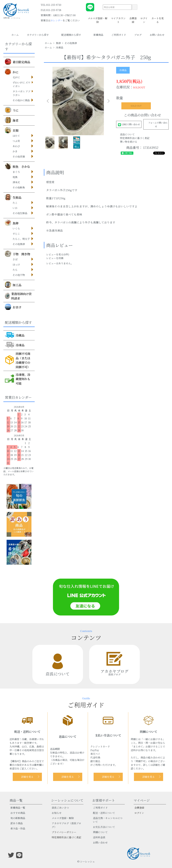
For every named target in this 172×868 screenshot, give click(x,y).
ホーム (15, 35)
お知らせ (57, 813)
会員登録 (133, 18)
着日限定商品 (17, 62)
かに (12, 72)
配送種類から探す (73, 35)
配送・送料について (104, 813)
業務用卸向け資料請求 (18, 296)
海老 (12, 120)
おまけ (13, 307)
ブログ (138, 35)
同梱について (100, 832)
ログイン (144, 18)
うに (12, 110)
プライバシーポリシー (64, 832)
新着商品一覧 (18, 808)
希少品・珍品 (18, 828)
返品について (127, 134)
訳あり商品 (17, 823)
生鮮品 (13, 197)
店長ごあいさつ (60, 808)
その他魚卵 (71, 43)
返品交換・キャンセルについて (108, 820)
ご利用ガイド (119, 35)
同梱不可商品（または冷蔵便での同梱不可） (18, 360)
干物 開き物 (17, 254)
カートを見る (158, 18)
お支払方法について (104, 827)
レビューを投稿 (55, 258)
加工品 (13, 285)
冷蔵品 (15, 335)
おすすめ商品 (18, 813)
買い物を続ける (129, 142)
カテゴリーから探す (40, 35)
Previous (48, 101)
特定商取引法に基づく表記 (135, 138)
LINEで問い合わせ (129, 124)
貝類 (12, 130)
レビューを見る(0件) (58, 254)
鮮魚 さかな (17, 166)
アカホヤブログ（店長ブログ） (66, 825)
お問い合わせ (157, 35)
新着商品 (98, 35)
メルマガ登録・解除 (98, 18)
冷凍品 (15, 345)
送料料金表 (99, 837)
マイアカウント (118, 18)
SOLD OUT (136, 106)
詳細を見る (27, 777)
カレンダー (57, 20)
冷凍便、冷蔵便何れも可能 (18, 379)
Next (108, 101)
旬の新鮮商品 (18, 818)
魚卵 (12, 223)
